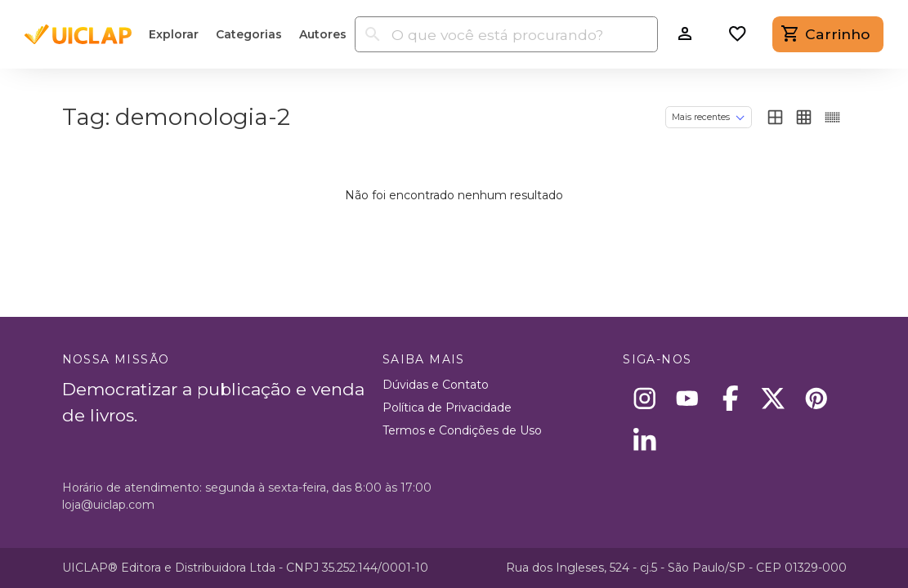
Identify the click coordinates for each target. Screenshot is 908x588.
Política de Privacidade (447, 408)
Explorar (174, 34)
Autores (323, 34)
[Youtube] (688, 398)
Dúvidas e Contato (436, 385)
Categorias (249, 34)
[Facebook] (730, 398)
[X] (774, 398)
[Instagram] (644, 398)
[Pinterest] (816, 398)
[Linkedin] (644, 441)
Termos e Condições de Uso (462, 430)
